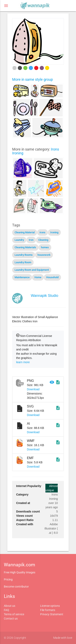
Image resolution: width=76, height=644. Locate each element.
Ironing (54, 232)
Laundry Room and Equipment (32, 270)
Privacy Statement (52, 614)
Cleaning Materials (25, 247)
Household (52, 277)
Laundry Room (23, 262)
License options (50, 606)
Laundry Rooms (24, 255)
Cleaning (43, 240)
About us (10, 606)
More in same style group (33, 79)
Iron (31, 240)
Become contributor (16, 587)
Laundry (19, 240)
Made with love (63, 638)
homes (45, 247)
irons (42, 232)
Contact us (11, 619)
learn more (23, 362)
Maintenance (22, 277)
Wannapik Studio (44, 296)
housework (44, 255)
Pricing (8, 579)
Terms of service (14, 614)
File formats (48, 610)
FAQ (6, 610)
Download (33, 389)
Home (38, 277)
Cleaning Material (25, 232)
